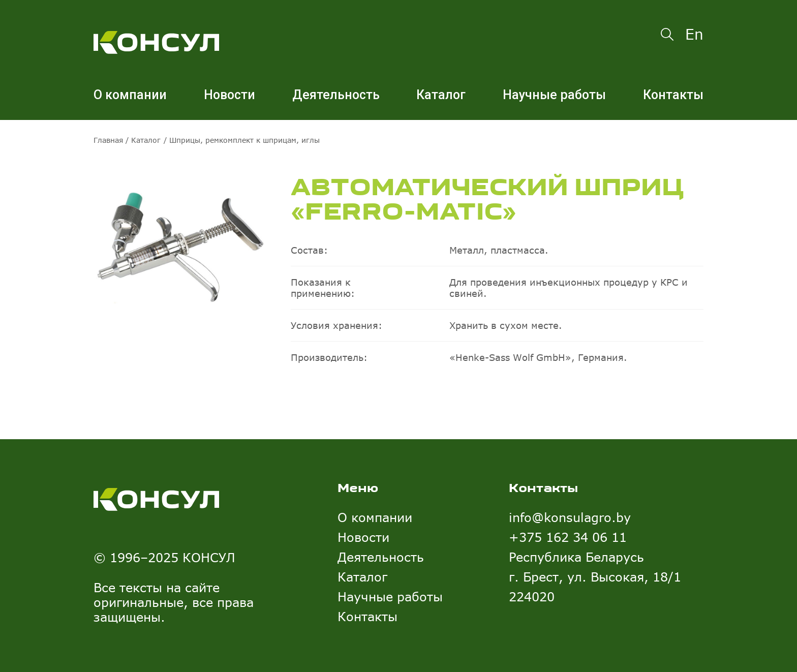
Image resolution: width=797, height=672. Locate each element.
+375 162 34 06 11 (568, 537)
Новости (229, 95)
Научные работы (554, 95)
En (694, 34)
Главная (108, 140)
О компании (130, 95)
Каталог (441, 95)
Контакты (673, 95)
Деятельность (336, 95)
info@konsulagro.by (570, 517)
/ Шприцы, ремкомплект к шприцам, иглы (242, 140)
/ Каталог (142, 140)
